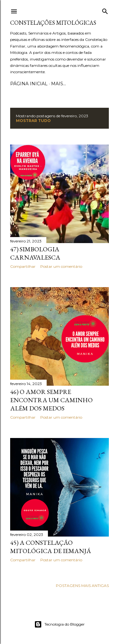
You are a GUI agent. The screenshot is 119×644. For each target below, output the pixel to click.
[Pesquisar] (105, 10)
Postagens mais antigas (82, 586)
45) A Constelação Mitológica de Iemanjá (51, 547)
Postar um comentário (61, 266)
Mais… (59, 84)
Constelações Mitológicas (53, 23)
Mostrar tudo (33, 121)
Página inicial (29, 84)
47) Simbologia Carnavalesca (35, 253)
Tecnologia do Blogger (60, 624)
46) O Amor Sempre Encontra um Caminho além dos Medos (51, 400)
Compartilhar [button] (23, 266)
